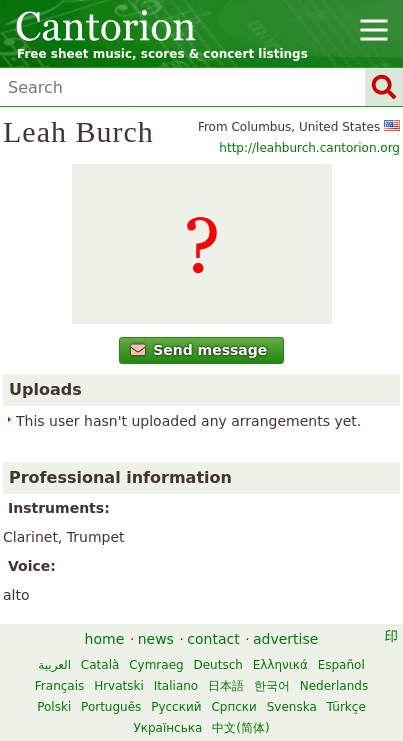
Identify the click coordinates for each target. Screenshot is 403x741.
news (156, 639)
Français (59, 686)
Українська (167, 728)
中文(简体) (240, 728)
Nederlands (334, 686)
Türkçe (346, 707)
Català (100, 665)
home (105, 639)
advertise (285, 639)
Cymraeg (156, 665)
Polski (54, 707)
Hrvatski (119, 686)
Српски (234, 707)
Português (111, 707)
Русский (176, 707)
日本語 (226, 686)
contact (213, 639)
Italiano (176, 686)
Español (341, 665)
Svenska (292, 707)
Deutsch (217, 665)
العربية (54, 665)
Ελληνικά (280, 665)
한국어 (272, 686)
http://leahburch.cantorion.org (309, 148)
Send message (199, 350)
